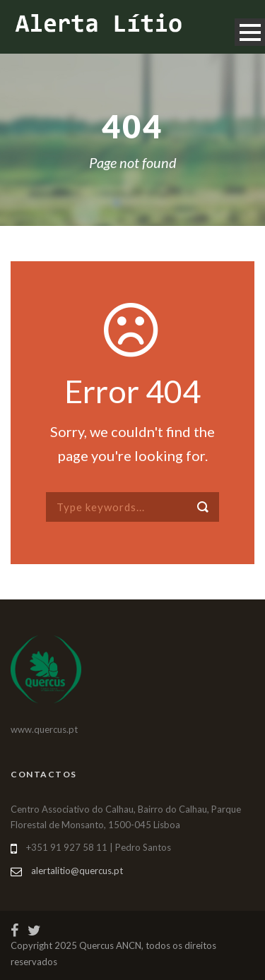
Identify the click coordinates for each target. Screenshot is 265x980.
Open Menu (250, 32)
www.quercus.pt (44, 729)
